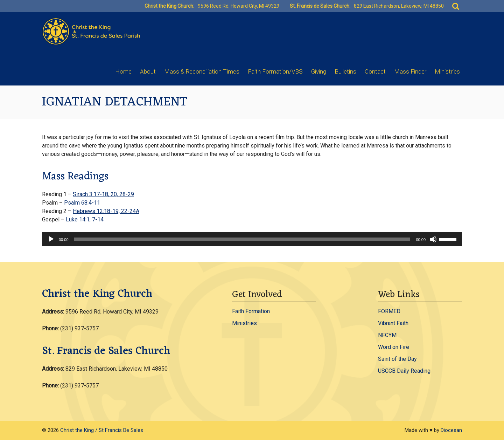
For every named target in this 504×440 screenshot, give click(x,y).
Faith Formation (251, 311)
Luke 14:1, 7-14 (85, 219)
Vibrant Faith (393, 323)
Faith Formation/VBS (275, 71)
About (148, 71)
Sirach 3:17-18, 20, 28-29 (103, 194)
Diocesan (451, 430)
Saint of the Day (397, 359)
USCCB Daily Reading (404, 371)
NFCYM (387, 335)
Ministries (447, 71)
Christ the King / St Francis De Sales (102, 430)
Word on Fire (394, 347)
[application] (252, 239)
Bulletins (345, 71)
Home (123, 71)
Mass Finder (410, 71)
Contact (375, 71)
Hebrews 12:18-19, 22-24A (106, 211)
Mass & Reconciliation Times (202, 71)
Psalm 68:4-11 (82, 203)
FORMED (389, 311)
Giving (319, 71)
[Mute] (433, 239)
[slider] (242, 239)
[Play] (51, 239)
